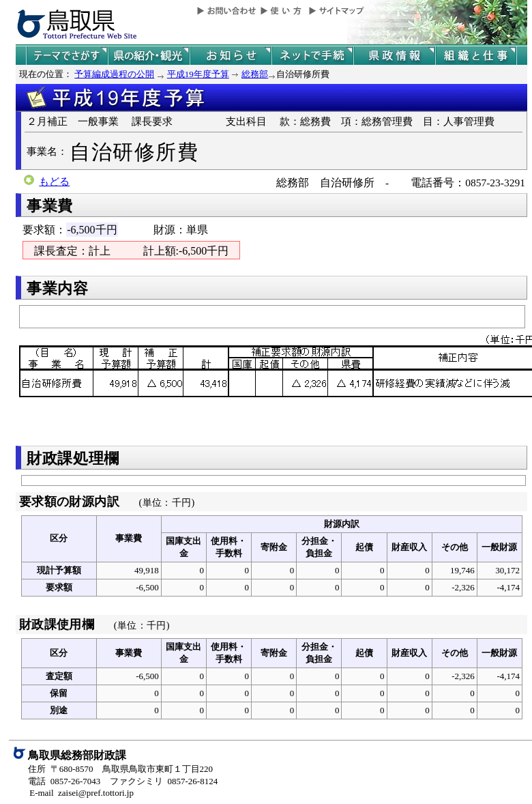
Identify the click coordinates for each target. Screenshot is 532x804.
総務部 (255, 74)
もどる (54, 182)
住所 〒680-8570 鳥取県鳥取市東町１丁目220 (120, 769)
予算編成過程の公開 (114, 74)
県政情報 (394, 56)
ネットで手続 (312, 56)
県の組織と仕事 (476, 56)
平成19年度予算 (198, 74)
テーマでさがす (67, 56)
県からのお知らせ (231, 56)
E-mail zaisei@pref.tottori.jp (82, 793)
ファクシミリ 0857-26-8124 (164, 781)
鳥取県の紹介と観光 (149, 56)
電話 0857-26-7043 (64, 781)
